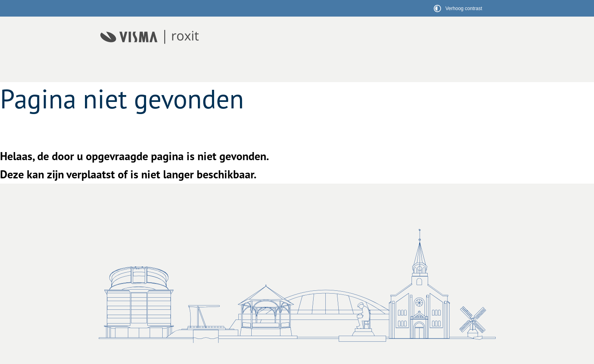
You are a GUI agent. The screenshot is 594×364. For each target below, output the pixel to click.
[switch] (459, 8)
